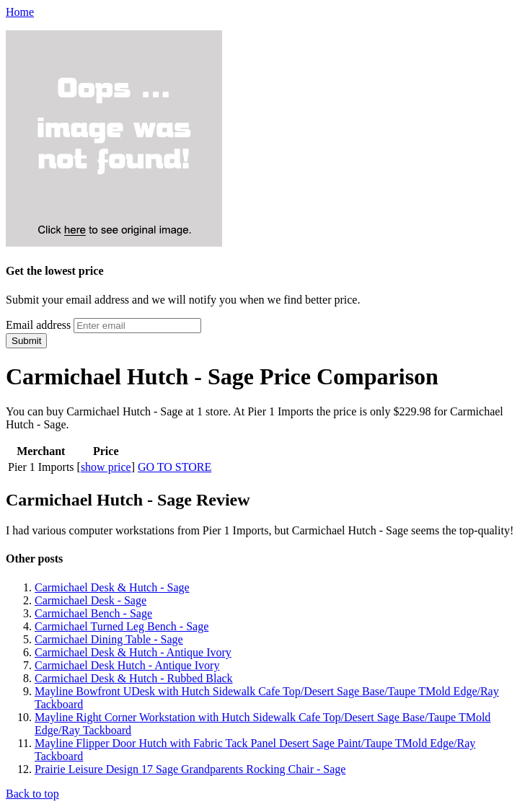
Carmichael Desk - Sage (91, 600)
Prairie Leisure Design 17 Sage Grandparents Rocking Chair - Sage (190, 769)
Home (20, 12)
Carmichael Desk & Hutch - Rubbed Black (134, 678)
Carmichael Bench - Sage (93, 613)
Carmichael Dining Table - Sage (109, 639)
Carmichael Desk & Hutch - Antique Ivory (133, 652)
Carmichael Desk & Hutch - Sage (112, 587)
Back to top (32, 794)
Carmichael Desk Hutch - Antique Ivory (127, 665)
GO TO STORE (175, 467)
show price (106, 467)
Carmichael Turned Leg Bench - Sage (122, 626)
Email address (38, 325)
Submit (26, 341)
